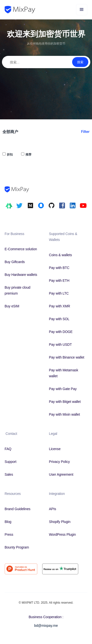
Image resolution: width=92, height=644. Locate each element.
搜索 (80, 62)
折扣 (10, 154)
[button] (82, 10)
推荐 (28, 154)
